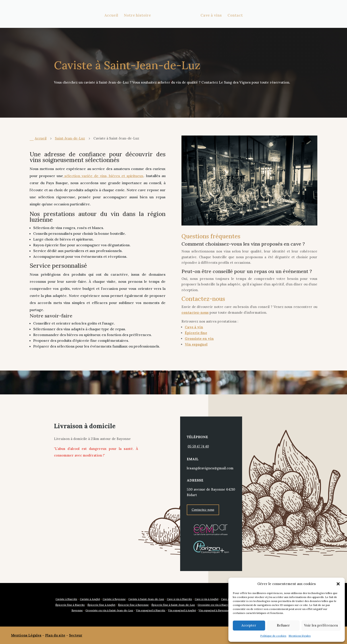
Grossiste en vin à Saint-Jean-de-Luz (109, 610)
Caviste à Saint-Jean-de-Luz (146, 599)
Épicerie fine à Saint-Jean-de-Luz (173, 605)
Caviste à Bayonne (114, 599)
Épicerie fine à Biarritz (70, 605)
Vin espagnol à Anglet (182, 610)
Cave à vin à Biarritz (179, 599)
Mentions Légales (26, 635)
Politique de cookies (273, 636)
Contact (234, 15)
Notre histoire (138, 15)
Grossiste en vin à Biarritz (214, 605)
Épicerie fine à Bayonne (133, 605)
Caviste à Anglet (90, 599)
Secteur (76, 635)
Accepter (249, 625)
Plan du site (55, 635)
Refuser (283, 625)
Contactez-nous (203, 510)
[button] (338, 584)
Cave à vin (194, 327)
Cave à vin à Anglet (207, 599)
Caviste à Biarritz (66, 599)
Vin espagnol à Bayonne (214, 610)
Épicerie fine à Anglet (101, 605)
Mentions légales (300, 636)
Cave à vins (210, 15)
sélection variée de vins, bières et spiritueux (103, 176)
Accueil (112, 15)
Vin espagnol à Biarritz (151, 610)
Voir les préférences (321, 625)
